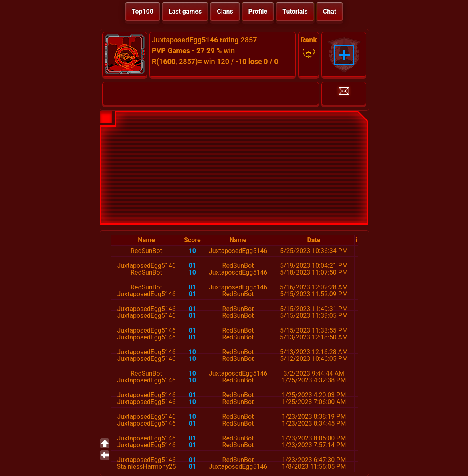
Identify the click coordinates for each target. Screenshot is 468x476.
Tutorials (295, 11)
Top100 (143, 11)
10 (192, 251)
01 (192, 266)
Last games (185, 11)
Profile (258, 11)
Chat (330, 11)
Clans (225, 11)
